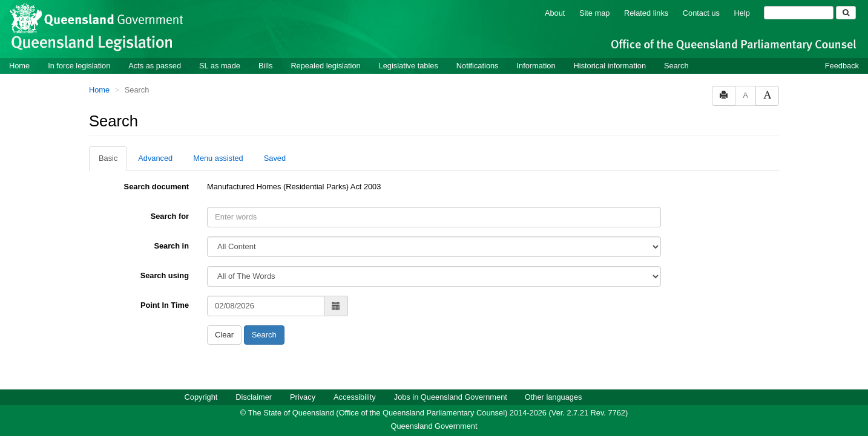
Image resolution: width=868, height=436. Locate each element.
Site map (595, 13)
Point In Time (165, 305)
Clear (224, 335)
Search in (171, 246)
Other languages (554, 397)
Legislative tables (409, 66)
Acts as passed (155, 66)
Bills (265, 66)
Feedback (842, 66)
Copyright (201, 397)
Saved (275, 158)
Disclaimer (254, 397)
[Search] (799, 13)
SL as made (220, 66)
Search (676, 66)
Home (19, 66)
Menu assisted (218, 158)
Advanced (155, 158)
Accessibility (355, 397)
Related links (646, 13)
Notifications (478, 66)
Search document (156, 187)
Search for (170, 216)
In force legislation (79, 66)
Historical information (610, 66)
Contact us (701, 13)
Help (742, 13)
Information (536, 66)
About (555, 13)
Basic (108, 158)
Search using (165, 275)
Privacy (303, 397)
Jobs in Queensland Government (451, 397)
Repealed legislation (325, 66)
